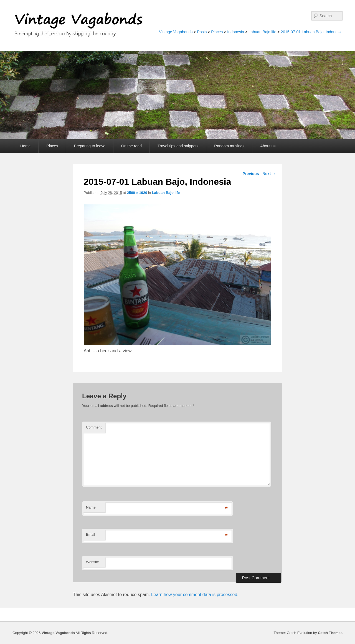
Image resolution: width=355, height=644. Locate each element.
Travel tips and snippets (178, 146)
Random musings (229, 146)
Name (91, 507)
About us (268, 146)
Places (217, 32)
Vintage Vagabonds (176, 32)
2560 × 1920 (137, 193)
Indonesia (236, 32)
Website (92, 562)
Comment (94, 427)
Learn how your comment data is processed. (195, 595)
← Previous (248, 174)
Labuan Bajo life (262, 32)
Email (91, 534)
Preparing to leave (90, 146)
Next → (269, 174)
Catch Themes (330, 633)
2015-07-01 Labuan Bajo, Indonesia (312, 32)
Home (25, 146)
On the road (131, 146)
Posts (202, 32)
